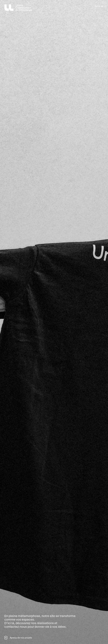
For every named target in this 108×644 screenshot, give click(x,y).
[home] (19, 8)
